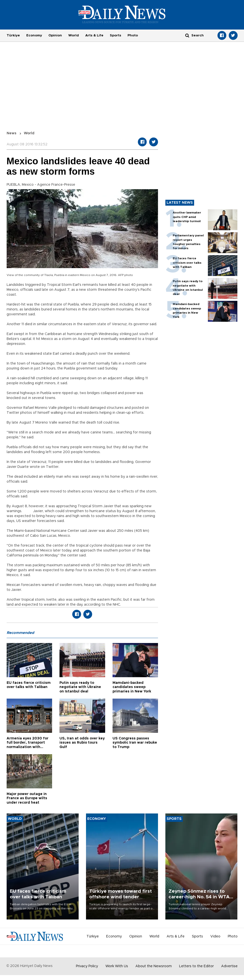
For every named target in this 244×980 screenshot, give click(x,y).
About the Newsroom (154, 966)
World (74, 35)
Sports (115, 35)
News (12, 133)
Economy (34, 35)
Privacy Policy (87, 966)
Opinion (55, 35)
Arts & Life (94, 35)
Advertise (229, 966)
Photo (133, 35)
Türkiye (13, 35)
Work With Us (117, 966)
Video (215, 936)
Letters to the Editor (196, 966)
